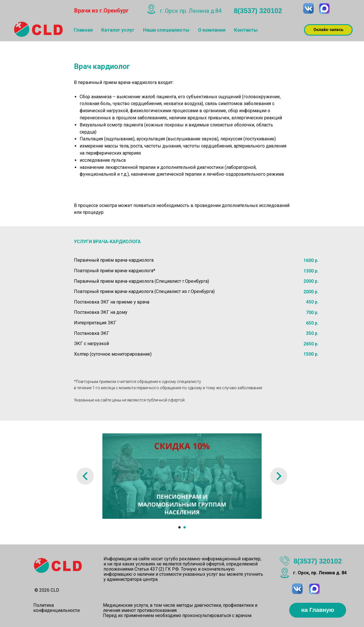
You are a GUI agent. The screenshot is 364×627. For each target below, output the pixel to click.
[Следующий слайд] (279, 476)
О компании (212, 30)
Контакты (246, 30)
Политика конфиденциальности (56, 608)
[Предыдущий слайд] (85, 476)
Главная (83, 30)
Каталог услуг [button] (118, 30)
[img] (324, 9)
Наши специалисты (166, 30)
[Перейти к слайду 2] (185, 527)
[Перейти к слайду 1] (179, 527)
